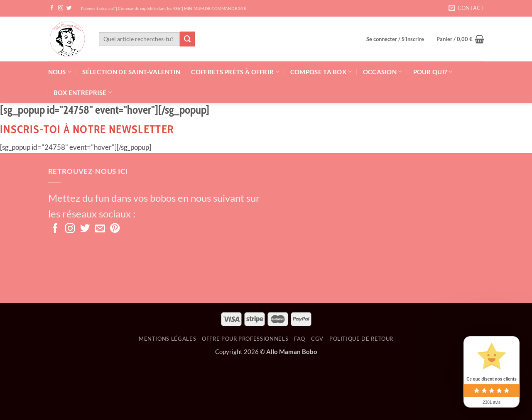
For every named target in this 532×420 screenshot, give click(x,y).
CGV (317, 339)
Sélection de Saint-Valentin (131, 72)
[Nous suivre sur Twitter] (69, 8)
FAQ (300, 339)
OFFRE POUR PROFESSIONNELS (245, 339)
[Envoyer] (187, 39)
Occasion (383, 72)
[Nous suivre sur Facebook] (52, 8)
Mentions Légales (167, 339)
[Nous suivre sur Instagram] (61, 8)
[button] (395, 39)
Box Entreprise (83, 92)
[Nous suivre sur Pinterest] (115, 229)
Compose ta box (321, 72)
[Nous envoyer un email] (100, 229)
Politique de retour (361, 339)
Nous (60, 72)
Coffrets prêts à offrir (235, 72)
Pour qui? (433, 72)
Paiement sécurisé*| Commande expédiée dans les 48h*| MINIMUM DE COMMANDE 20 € (164, 8)
